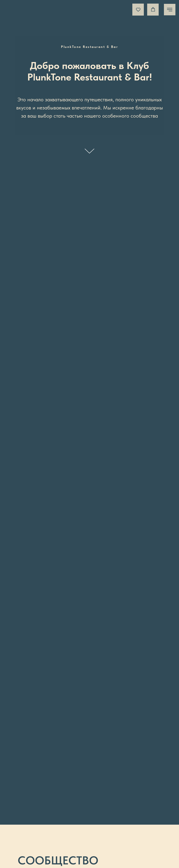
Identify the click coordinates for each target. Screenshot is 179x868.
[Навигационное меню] (170, 10)
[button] (138, 9)
